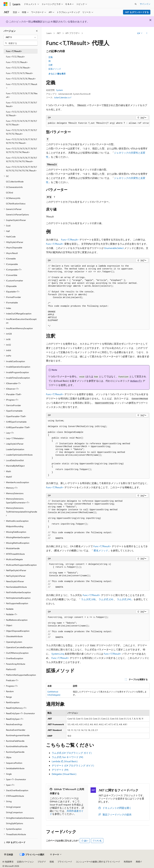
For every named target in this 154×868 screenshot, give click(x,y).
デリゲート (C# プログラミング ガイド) (73, 765)
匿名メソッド (101, 550)
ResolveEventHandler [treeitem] (16, 730)
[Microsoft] (6, 4)
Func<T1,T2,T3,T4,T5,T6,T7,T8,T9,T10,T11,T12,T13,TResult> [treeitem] (22, 141)
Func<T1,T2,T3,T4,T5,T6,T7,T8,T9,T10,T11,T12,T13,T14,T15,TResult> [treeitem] (22, 160)
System (59, 90)
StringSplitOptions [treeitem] (15, 823)
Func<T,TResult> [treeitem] (14, 51)
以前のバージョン (25, 862)
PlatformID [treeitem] (11, 669)
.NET (59, 33)
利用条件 (128, 862)
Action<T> (136, 381)
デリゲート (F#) (60, 770)
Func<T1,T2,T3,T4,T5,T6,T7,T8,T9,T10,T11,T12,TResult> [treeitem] (22, 132)
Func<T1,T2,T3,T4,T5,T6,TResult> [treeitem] (21, 79)
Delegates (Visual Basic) (64, 774)
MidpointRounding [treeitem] (15, 526)
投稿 (52, 862)
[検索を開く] (136, 4)
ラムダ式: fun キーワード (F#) (67, 757)
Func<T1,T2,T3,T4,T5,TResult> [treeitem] (20, 73)
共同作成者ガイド (67, 812)
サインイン (145, 4)
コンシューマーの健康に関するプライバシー (97, 862)
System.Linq (58, 654)
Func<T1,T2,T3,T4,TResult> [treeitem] (18, 68)
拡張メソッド (55, 69)
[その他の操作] (147, 33)
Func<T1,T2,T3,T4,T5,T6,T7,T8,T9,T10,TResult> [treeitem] (22, 114)
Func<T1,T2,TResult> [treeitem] (16, 57)
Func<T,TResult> (70, 240)
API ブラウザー (73, 33)
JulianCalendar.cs (62, 97)
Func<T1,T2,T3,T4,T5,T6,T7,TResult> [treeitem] (22, 86)
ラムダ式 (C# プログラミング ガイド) (72, 753)
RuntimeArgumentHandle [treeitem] (18, 735)
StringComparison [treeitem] (14, 812)
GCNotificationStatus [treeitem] (16, 204)
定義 (51, 57)
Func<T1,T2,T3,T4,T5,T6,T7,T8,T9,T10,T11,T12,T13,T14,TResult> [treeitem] (22, 150)
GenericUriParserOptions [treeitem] (17, 215)
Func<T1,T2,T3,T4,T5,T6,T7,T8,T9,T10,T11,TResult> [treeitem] (22, 123)
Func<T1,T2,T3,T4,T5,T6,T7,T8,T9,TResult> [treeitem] (22, 104)
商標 (138, 862)
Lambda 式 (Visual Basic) (65, 761)
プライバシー (64, 862)
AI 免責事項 (8, 862)
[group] (98, 123)
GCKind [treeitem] (9, 193)
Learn (49, 33)
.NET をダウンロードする (137, 12)
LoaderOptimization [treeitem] (15, 449)
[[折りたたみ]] (37, 31)
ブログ (41, 862)
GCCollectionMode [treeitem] (15, 182)
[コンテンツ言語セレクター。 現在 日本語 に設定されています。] (9, 855)
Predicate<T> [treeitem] (12, 680)
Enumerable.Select (114, 248)
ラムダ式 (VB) (88, 599)
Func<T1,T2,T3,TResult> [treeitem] (17, 62)
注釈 (51, 65)
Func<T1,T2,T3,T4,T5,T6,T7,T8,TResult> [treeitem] (22, 95)
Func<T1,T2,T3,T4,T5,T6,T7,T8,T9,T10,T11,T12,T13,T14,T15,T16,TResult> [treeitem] (22, 169)
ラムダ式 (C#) (106, 599)
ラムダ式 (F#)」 (125, 599)
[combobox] (21, 37)
